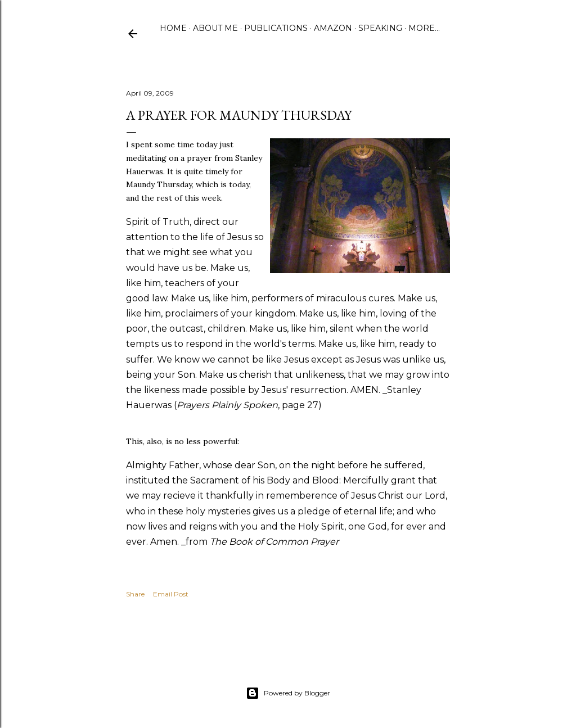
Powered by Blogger (288, 693)
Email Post (171, 594)
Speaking (380, 28)
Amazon (333, 28)
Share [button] (135, 594)
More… (424, 28)
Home (173, 28)
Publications (276, 28)
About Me (215, 28)
